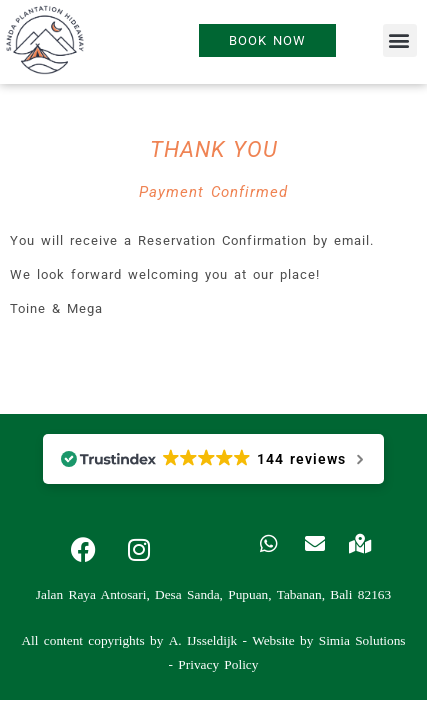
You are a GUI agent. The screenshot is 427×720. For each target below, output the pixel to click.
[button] (400, 40)
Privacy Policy (218, 664)
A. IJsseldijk (203, 640)
